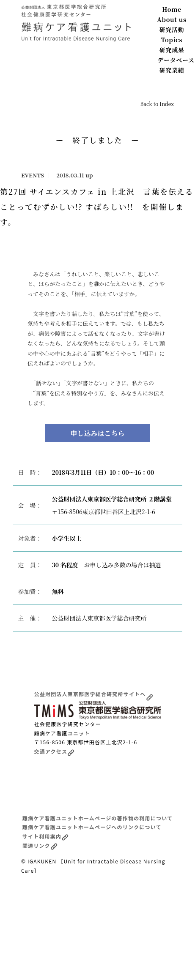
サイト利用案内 (45, 836)
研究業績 (172, 70)
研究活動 (172, 30)
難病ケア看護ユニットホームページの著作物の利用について (97, 818)
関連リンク (40, 845)
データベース (176, 60)
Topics (172, 40)
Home (172, 9)
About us (172, 19)
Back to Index (157, 104)
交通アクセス (55, 751)
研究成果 (172, 50)
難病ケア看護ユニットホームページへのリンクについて (92, 827)
